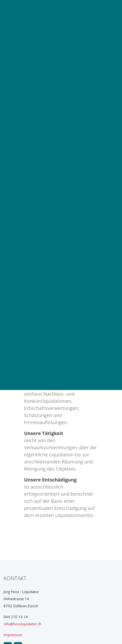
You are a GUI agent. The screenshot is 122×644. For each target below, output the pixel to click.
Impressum (13, 635)
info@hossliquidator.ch (22, 624)
